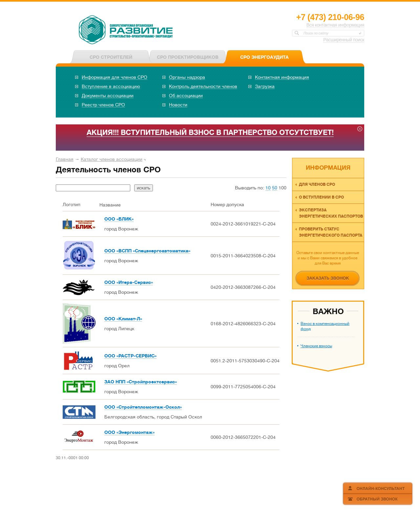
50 (275, 188)
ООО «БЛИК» (119, 219)
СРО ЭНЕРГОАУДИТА (264, 57)
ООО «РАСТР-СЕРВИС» (130, 356)
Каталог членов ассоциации (112, 159)
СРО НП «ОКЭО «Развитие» (126, 31)
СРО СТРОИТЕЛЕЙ (111, 57)
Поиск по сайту (316, 33)
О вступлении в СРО (321, 197)
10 (268, 188)
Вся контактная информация (335, 25)
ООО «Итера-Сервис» (129, 282)
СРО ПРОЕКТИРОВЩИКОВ (188, 57)
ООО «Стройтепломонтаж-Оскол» (143, 407)
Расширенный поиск (344, 40)
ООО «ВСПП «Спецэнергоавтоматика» (147, 251)
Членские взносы (316, 346)
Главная (65, 159)
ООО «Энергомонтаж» (129, 432)
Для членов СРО (317, 184)
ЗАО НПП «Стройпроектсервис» (141, 382)
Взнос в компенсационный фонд (325, 326)
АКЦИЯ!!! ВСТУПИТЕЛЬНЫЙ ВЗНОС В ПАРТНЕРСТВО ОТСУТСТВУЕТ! (210, 132)
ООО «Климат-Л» (123, 319)
